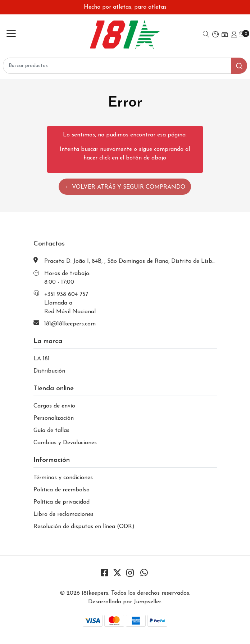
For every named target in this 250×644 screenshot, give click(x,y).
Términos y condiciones (63, 478)
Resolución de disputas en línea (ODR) (84, 527)
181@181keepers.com (70, 324)
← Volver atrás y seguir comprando (125, 187)
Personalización (54, 418)
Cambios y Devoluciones (65, 443)
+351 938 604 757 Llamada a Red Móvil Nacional (70, 303)
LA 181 (42, 359)
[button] (215, 35)
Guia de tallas (51, 431)
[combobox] (125, 66)
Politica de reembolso (62, 490)
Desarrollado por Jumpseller (124, 602)
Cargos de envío (54, 406)
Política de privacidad (62, 502)
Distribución (49, 371)
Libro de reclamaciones (63, 514)
